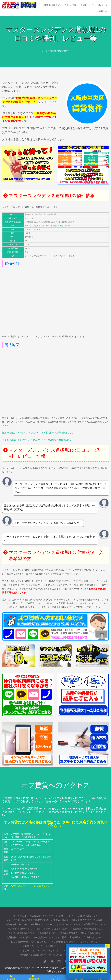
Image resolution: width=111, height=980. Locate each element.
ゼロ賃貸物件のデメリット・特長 (50, 937)
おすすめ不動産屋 (60, 920)
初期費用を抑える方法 (52, 5)
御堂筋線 (37, 226)
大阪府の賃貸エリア (88, 916)
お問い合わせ (102, 5)
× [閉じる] (107, 946)
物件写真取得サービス (95, 924)
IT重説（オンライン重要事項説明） (52, 929)
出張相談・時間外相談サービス (88, 929)
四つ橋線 (46, 226)
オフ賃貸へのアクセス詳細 (62, 955)
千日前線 (54, 226)
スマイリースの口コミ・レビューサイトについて (42, 950)
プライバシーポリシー (89, 942)
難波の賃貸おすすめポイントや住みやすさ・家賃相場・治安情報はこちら (38, 433)
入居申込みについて (33, 946)
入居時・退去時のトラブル (21, 933)
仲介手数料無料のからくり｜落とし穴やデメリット (55, 924)
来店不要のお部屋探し (92, 933)
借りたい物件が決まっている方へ (88, 920)
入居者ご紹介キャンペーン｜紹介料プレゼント (52, 916)
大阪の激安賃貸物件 (68, 933)
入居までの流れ (71, 5)
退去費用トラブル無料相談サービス (87, 937)
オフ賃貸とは (102, 11)
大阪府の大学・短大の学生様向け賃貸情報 (27, 920)
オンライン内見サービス (20, 929)
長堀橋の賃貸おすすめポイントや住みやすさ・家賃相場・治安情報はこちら (39, 440)
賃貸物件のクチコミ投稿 (19, 937)
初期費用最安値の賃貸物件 (33, 955)
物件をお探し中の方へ (16, 924)
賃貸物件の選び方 (46, 933)
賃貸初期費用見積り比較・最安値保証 (29, 942)
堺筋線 (62, 226)
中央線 (69, 226)
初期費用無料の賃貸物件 (63, 942)
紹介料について (87, 5)
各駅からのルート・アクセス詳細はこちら (30, 886)
